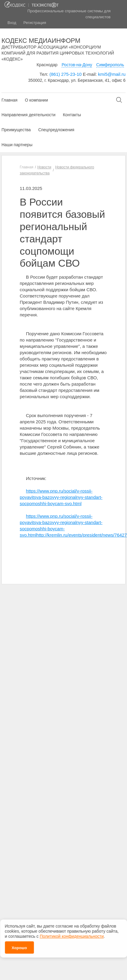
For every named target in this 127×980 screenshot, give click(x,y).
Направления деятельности (28, 115)
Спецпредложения (56, 130)
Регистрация (35, 23)
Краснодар (47, 65)
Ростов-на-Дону (77, 65)
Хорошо (19, 946)
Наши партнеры (17, 145)
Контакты (72, 115)
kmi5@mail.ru (112, 74)
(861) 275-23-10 (66, 74)
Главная (9, 100)
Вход (12, 23)
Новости (44, 167)
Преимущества (16, 130)
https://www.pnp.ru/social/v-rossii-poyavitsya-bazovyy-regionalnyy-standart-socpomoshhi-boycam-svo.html (61, 497)
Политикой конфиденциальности (72, 934)
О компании (36, 100)
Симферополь (110, 65)
